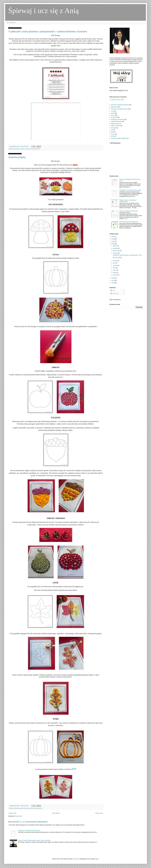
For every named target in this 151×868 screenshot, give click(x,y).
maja (114, 268)
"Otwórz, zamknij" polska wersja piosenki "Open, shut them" (34, 840)
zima (112, 111)
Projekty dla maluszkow (117, 119)
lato (112, 130)
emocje (113, 134)
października (116, 251)
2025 (113, 239)
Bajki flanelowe (17, 149)
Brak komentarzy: (25, 146)
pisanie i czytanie (116, 126)
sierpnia (115, 261)
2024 (113, 241)
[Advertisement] (126, 160)
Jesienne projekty (17, 157)
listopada (115, 248)
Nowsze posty (13, 813)
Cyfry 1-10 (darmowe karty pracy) (128, 211)
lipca (114, 263)
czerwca (115, 265)
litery (112, 132)
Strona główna (11, 22)
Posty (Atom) (18, 816)
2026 (113, 237)
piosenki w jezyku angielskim (119, 138)
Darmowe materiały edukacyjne (21, 808)
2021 (113, 280)
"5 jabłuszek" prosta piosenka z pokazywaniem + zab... (127, 255)
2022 (113, 278)
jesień (23, 149)
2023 (113, 244)
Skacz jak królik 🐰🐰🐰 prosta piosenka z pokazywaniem (28, 822)
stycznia (115, 275)
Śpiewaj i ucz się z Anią (43, 11)
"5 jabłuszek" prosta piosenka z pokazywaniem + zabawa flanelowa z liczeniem (48, 32)
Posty (113, 291)
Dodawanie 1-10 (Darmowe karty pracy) (29, 830)
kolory (113, 136)
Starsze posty (99, 813)
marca (115, 270)
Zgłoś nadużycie (115, 300)
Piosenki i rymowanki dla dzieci (33, 149)
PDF (74, 769)
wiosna (113, 115)
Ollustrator (76, 859)
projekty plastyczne (38, 808)
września (115, 253)
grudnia (115, 246)
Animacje (114, 128)
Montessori (114, 117)
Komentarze (115, 294)
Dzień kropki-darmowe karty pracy (129, 222)
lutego (115, 273)
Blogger (96, 859)
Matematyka (114, 107)
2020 (113, 283)
